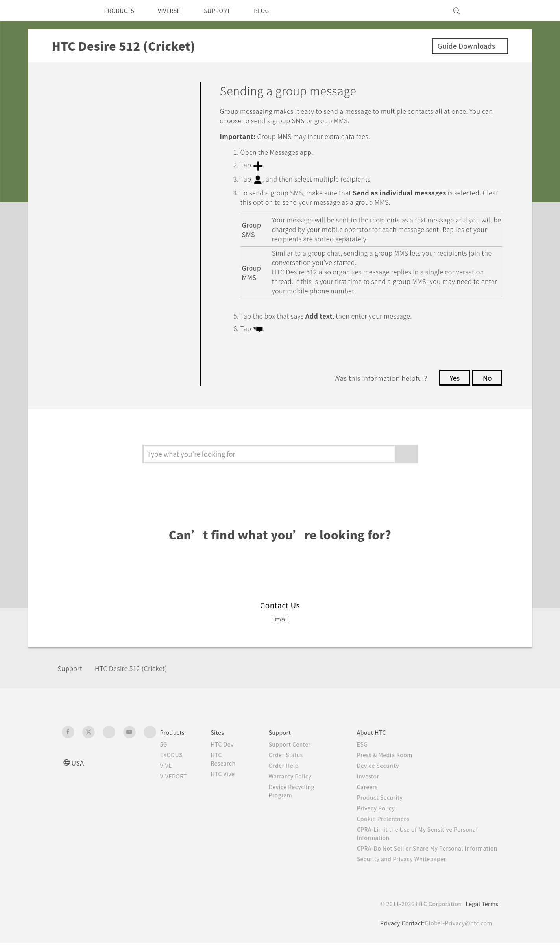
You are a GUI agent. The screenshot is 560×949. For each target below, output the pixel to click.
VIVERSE (176, 11)
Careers (372, 784)
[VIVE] (488, 11)
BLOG (276, 11)
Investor (373, 774)
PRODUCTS (122, 11)
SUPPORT (228, 11)
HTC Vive (229, 771)
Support (72, 666)
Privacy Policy (381, 806)
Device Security (384, 763)
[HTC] (71, 11)
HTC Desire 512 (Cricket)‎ (140, 666)
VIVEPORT (176, 774)
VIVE (167, 763)
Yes (453, 376)
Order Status (291, 753)
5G (164, 742)
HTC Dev (229, 742)
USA (79, 760)
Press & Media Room (391, 753)
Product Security (385, 795)
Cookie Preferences (389, 816)
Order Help (289, 763)
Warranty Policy (296, 774)
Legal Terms (481, 910)
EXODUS (173, 753)
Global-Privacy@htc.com (457, 929)
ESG (367, 742)
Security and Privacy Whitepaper (409, 865)
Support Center (295, 742)
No (487, 376)
